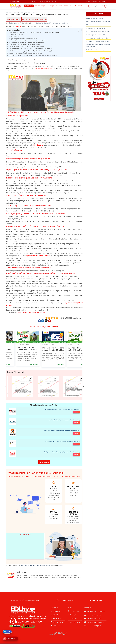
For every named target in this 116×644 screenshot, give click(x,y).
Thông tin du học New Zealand (28, 12)
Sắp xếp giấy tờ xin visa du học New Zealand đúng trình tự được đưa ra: (29, 40)
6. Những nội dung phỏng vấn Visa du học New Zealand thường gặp (31, 51)
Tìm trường (43, 19)
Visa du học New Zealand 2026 (96, 35)
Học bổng (59, 6)
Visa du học (51, 6)
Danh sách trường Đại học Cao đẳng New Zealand (98, 46)
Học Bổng (35, 19)
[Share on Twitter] (43, 321)
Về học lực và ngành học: (17, 34)
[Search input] (95, 6)
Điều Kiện (18, 19)
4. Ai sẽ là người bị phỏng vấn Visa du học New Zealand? (27, 46)
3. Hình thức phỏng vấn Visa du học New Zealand (25, 44)
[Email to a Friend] (46, 321)
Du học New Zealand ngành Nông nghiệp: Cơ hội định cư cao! (70, 350)
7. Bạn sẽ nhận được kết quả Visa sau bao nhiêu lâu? (26, 53)
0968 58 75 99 (72, 600)
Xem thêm (25, 365)
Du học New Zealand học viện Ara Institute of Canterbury (63, 420)
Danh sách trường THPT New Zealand (98, 41)
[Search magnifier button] (104, 6)
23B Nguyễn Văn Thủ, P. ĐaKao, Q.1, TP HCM (25, 600)
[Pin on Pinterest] (49, 321)
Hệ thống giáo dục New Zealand (97, 28)
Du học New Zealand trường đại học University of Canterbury (62, 452)
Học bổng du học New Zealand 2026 (98, 31)
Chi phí (67, 6)
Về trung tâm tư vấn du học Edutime (95, 1)
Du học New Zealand (12, 12)
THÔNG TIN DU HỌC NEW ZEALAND (44, 327)
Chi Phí (24, 19)
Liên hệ (80, 6)
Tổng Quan (11, 19)
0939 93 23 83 (62, 600)
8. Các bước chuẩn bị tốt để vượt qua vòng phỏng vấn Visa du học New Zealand (35, 55)
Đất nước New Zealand (94, 25)
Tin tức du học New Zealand (95, 50)
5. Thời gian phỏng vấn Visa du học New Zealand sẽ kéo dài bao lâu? (31, 49)
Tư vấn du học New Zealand (95, 18)
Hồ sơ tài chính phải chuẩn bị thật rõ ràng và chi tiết (24, 38)
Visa (29, 19)
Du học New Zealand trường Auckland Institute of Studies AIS (62, 409)
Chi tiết (76, 412)
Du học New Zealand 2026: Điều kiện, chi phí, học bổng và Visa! (19, 350)
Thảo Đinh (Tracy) (13, 23)
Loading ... (25, 547)
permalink (62, 565)
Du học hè (74, 6)
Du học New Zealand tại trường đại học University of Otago (62, 441)
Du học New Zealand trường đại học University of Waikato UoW (61, 431)
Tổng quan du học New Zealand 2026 (98, 21)
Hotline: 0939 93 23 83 (16, 1)
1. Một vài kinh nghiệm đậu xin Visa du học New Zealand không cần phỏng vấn (34, 32)
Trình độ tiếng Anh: (15, 36)
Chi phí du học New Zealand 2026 (97, 38)
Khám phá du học (41, 6)
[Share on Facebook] (39, 321)
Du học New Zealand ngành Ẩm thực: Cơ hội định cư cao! (44, 350)
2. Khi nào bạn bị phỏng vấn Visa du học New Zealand (26, 42)
